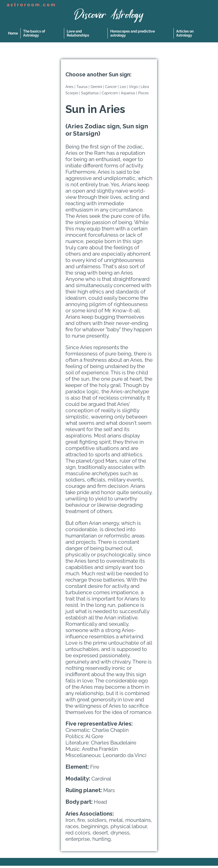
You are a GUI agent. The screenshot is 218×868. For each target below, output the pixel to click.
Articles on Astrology (185, 33)
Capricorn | (111, 93)
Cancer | (112, 87)
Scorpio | (73, 93)
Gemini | (97, 87)
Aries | (70, 87)
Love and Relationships (78, 33)
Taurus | (83, 87)
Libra (145, 87)
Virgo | (134, 87)
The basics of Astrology (34, 33)
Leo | (124, 87)
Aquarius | (129, 93)
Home (13, 33)
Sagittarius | (91, 93)
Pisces (143, 93)
